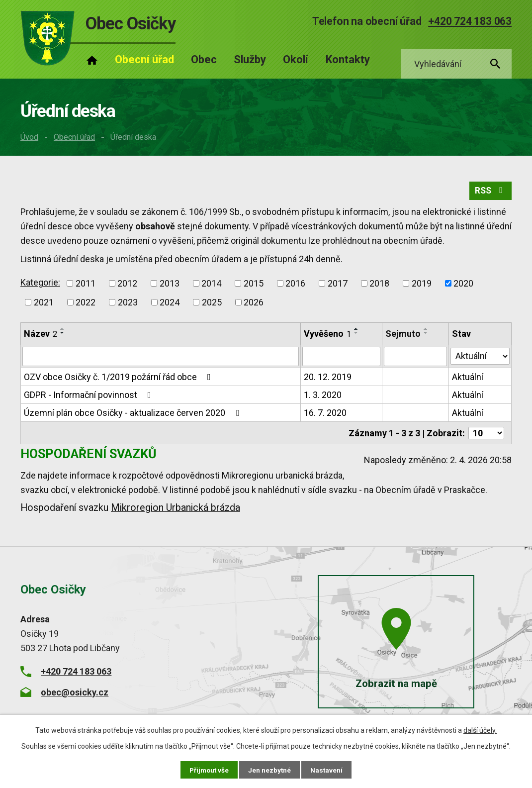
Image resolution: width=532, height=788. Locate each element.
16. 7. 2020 (325, 414)
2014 (211, 285)
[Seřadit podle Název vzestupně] (63, 330)
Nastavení (328, 770)
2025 (212, 304)
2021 (44, 304)
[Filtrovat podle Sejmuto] (415, 358)
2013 (170, 285)
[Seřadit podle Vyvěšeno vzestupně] (356, 330)
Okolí (296, 59)
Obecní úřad (74, 137)
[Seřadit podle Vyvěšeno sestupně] (356, 334)
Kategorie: (40, 284)
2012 (127, 285)
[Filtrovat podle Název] (161, 358)
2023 (128, 304)
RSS (490, 192)
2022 (86, 304)
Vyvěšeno (327, 335)
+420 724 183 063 (470, 21)
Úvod (29, 137)
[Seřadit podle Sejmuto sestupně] (426, 334)
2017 (338, 285)
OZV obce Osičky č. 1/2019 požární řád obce (119, 378)
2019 (422, 285)
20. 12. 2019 (328, 378)
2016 (295, 285)
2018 (379, 285)
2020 (463, 285)
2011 (86, 285)
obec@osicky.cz (75, 693)
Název (41, 335)
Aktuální (468, 378)
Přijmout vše (209, 770)
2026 (254, 304)
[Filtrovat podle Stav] (481, 357)
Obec (204, 59)
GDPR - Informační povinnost (89, 396)
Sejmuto (403, 335)
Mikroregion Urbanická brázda (176, 509)
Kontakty (348, 59)
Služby (250, 59)
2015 (254, 285)
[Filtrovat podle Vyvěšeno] (341, 358)
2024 (170, 304)
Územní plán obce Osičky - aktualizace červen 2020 (133, 414)
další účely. (480, 730)
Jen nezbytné (270, 770)
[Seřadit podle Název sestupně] (63, 334)
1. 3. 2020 (323, 396)
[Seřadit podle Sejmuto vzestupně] (426, 330)
